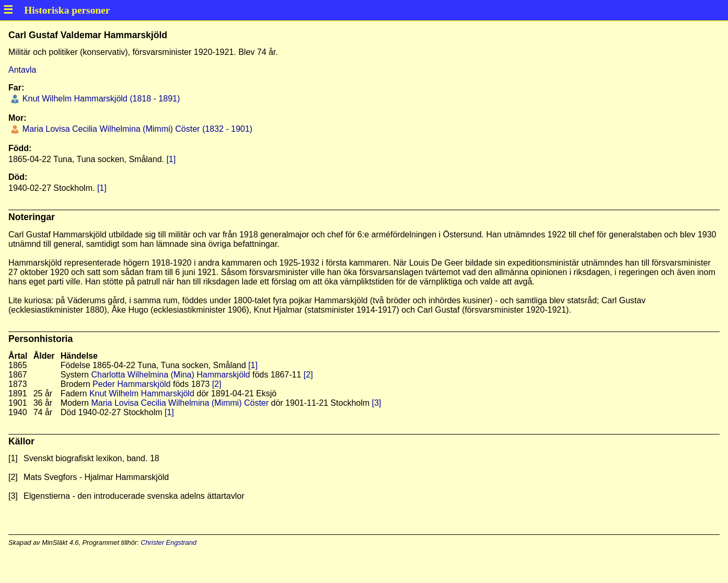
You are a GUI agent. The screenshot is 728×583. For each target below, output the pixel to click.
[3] (377, 403)
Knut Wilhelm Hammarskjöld (142, 393)
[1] (171, 159)
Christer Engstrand (169, 542)
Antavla (22, 70)
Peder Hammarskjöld (131, 384)
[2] (308, 375)
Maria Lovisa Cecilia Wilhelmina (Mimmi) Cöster (180, 403)
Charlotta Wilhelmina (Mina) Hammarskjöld (170, 375)
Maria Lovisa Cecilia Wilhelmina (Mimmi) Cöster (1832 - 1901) (136, 129)
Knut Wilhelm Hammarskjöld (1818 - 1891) (100, 99)
